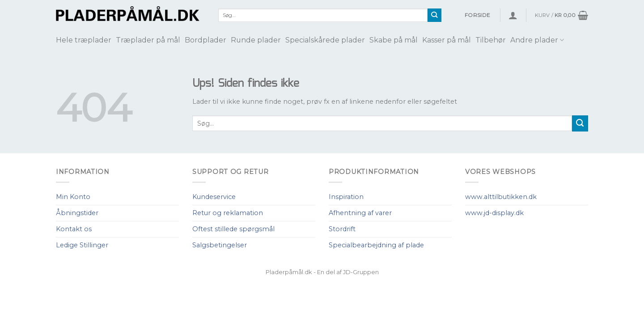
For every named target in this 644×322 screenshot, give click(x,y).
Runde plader (256, 40)
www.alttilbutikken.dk (501, 197)
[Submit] (434, 15)
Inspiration (346, 197)
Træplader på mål (148, 40)
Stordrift (342, 229)
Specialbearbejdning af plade (376, 245)
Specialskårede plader (325, 40)
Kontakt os (74, 229)
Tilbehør (491, 40)
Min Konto (73, 197)
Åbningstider (77, 213)
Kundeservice (214, 197)
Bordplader (205, 40)
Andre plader (537, 40)
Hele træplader (84, 40)
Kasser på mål (447, 40)
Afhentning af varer (360, 213)
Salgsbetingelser (220, 245)
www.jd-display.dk (494, 213)
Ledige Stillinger (82, 245)
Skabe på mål (394, 40)
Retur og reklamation (228, 213)
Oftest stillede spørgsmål (233, 229)
